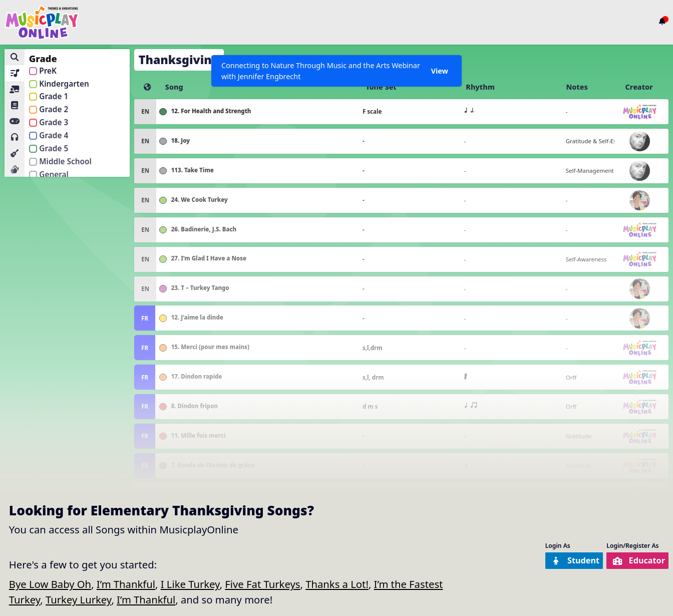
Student (555, 561)
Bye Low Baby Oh (50, 584)
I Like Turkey (190, 584)
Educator (632, 561)
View (439, 71)
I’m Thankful (126, 584)
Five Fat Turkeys (262, 584)
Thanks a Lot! (337, 584)
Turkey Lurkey (78, 599)
